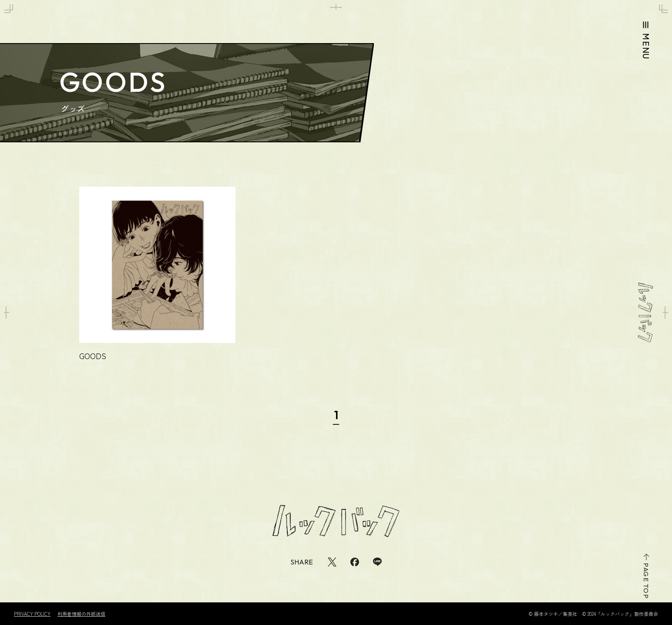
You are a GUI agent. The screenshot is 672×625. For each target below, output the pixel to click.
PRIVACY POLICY (32, 614)
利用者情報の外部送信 (81, 614)
